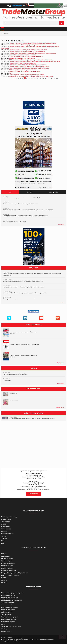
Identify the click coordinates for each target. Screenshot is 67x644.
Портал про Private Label (9, 570)
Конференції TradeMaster (9, 563)
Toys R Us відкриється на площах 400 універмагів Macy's (26, 56)
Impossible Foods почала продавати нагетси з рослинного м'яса (28, 50)
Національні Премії (7, 566)
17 (49, 78)
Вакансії (4, 582)
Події (3, 543)
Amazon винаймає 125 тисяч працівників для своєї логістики (27, 45)
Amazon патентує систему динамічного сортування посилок (27, 52)
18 (51, 78)
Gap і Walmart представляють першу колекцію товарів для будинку (29, 68)
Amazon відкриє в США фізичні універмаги (22, 58)
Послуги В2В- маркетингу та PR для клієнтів (14, 573)
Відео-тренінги (6, 526)
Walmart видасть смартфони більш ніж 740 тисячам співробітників (29, 66)
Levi (11, 73)
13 (37, 78)
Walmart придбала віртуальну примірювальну (23, 70)
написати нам (33, 494)
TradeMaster (5, 33)
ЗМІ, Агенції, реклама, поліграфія (11, 626)
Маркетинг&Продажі (7, 534)
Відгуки (4, 578)
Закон (3, 541)
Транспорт (4, 629)
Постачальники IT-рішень (9, 619)
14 (40, 78)
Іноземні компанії (6, 631)
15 (43, 78)
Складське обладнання (8, 622)
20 (57, 78)
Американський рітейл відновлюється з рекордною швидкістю (28, 65)
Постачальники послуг (8, 610)
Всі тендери (61, 383)
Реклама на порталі (7, 558)
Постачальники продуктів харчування (12, 593)
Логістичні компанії (7, 612)
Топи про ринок (6, 522)
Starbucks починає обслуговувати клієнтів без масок (25, 71)
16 (46, 78)
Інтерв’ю (4, 524)
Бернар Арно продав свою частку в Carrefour (23, 55)
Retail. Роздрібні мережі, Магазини (12, 600)
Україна (30, 192)
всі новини (61, 225)
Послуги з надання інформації (10, 575)
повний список (60, 407)
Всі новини (61, 302)
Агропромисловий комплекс (10, 605)
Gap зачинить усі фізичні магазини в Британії (23, 63)
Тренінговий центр (7, 561)
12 (35, 78)
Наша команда (6, 556)
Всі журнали (60, 363)
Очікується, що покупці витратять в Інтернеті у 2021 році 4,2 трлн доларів (31, 76)
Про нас (4, 554)
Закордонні (53, 192)
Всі (10, 192)
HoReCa (4, 624)
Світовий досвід (6, 529)
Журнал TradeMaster (7, 568)
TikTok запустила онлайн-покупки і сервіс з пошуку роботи (27, 75)
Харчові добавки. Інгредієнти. (10, 617)
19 (54, 78)
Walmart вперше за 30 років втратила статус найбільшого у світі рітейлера (31, 60)
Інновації (4, 531)
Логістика (4, 538)
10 (29, 78)
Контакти (4, 580)
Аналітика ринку (6, 519)
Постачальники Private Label (10, 598)
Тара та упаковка (6, 614)
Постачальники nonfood (8, 595)
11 (32, 78)
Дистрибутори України (8, 602)
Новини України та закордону (10, 517)
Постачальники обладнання (10, 607)
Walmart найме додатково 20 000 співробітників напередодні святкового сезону (33, 53)
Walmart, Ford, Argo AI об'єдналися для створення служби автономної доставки (33, 43)
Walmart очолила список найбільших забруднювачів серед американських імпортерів (35, 61)
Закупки (4, 536)
